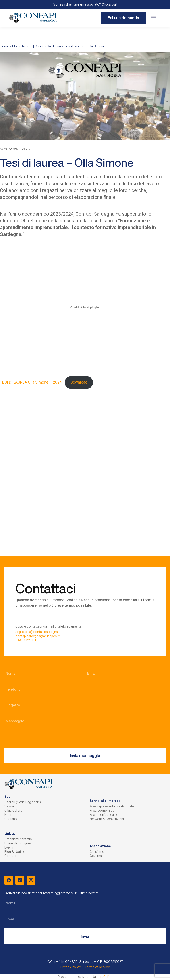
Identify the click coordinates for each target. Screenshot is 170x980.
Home (4, 46)
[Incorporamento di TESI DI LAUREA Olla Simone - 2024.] (85, 307)
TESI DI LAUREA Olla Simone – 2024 (31, 382)
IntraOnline (104, 977)
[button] (154, 18)
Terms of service (97, 967)
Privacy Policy (71, 967)
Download (79, 382)
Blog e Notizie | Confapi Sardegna (37, 46)
